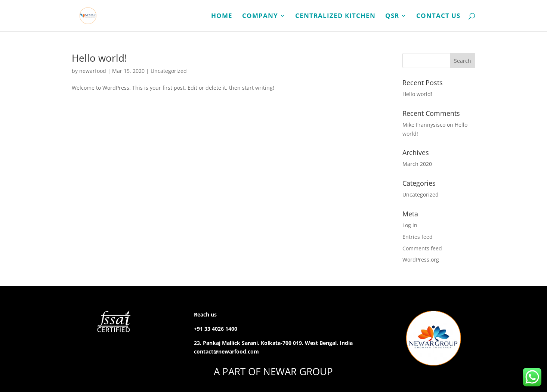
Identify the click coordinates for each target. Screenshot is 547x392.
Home (222, 16)
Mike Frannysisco (424, 125)
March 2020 (417, 164)
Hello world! (99, 58)
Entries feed (418, 237)
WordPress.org (421, 260)
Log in (410, 225)
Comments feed (422, 248)
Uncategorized (169, 71)
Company (260, 16)
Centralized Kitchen (335, 16)
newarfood (93, 71)
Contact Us (438, 16)
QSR (392, 16)
